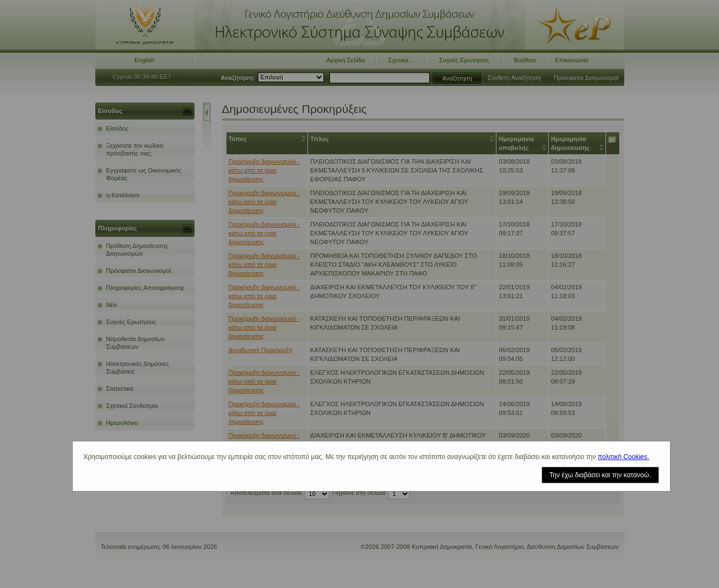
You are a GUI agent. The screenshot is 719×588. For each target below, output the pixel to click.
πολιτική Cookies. (623, 457)
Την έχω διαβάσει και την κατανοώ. (600, 475)
